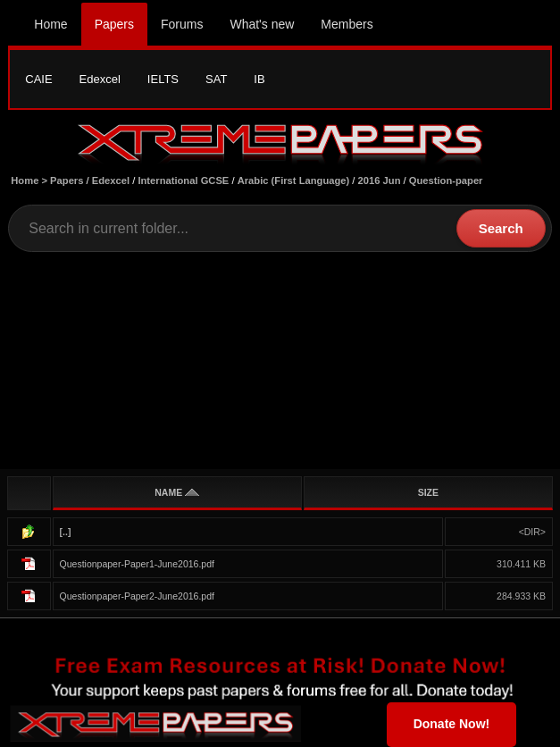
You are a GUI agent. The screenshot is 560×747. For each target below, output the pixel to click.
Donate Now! (452, 724)
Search (501, 228)
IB (259, 79)
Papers (114, 24)
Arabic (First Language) (294, 180)
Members (347, 24)
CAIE (38, 79)
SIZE (428, 492)
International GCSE (183, 180)
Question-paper (446, 180)
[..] (66, 532)
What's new (262, 24)
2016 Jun (380, 180)
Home (50, 24)
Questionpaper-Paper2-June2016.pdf (137, 596)
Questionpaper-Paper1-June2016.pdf (137, 564)
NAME (177, 492)
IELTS (163, 79)
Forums (182, 24)
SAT (216, 79)
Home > (30, 180)
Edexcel (100, 79)
